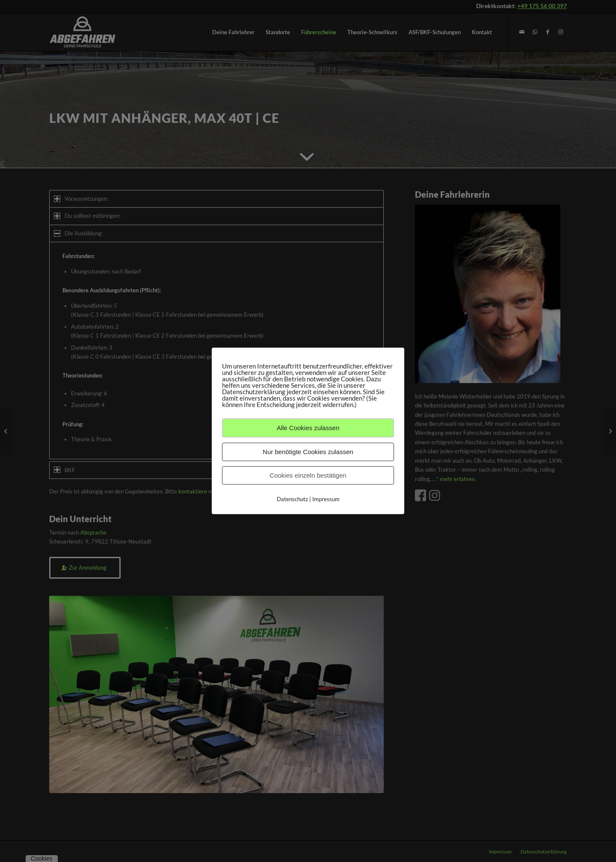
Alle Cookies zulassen (308, 428)
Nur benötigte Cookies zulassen (308, 452)
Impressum (326, 499)
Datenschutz (292, 499)
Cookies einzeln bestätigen (308, 475)
